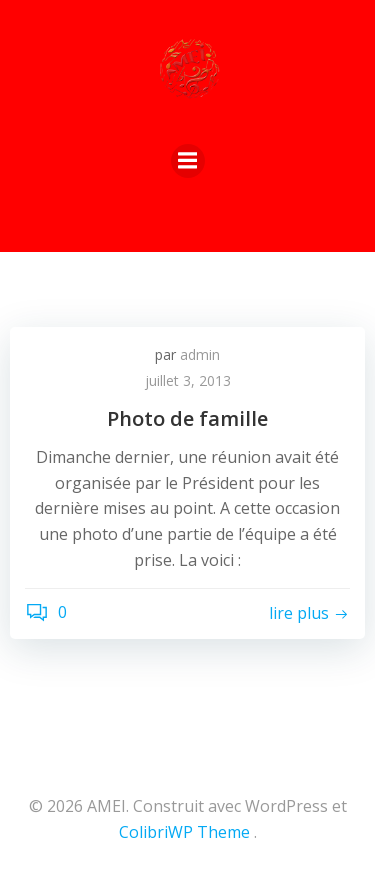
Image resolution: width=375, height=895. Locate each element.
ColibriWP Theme (184, 832)
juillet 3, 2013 (188, 380)
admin (200, 354)
